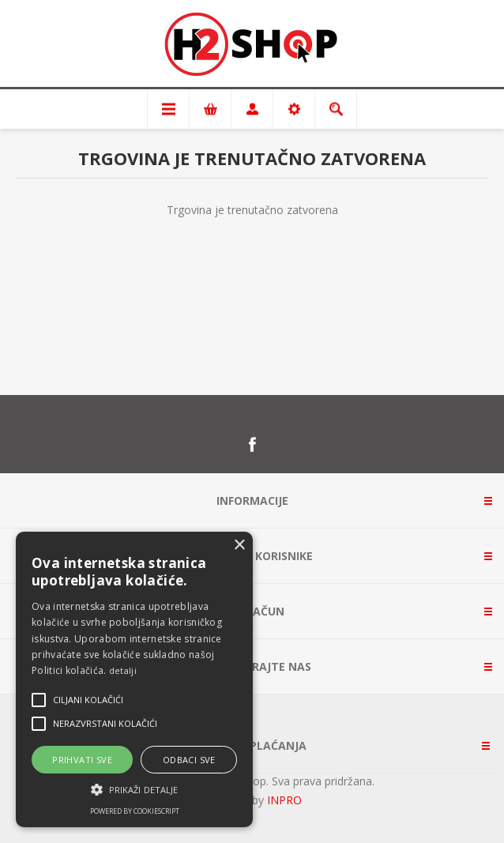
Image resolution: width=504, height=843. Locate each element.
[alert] (134, 679)
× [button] (239, 546)
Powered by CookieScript (135, 811)
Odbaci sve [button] (189, 760)
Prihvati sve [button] (82, 760)
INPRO (284, 800)
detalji (123, 670)
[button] (134, 788)
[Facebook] (252, 445)
